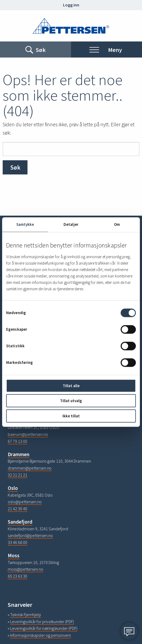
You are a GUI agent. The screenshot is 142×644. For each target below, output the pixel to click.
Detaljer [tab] (71, 224)
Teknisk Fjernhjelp (26, 615)
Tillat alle (71, 386)
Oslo (13, 488)
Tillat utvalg (71, 401)
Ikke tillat (71, 416)
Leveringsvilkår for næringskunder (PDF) (44, 628)
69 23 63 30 (17, 576)
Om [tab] (117, 224)
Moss (14, 555)
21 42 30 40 (17, 509)
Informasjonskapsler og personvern (41, 635)
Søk (15, 167)
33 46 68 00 (17, 542)
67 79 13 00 (17, 441)
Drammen (19, 454)
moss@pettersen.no (25, 569)
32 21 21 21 (17, 475)
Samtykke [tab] (25, 224)
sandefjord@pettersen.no (30, 535)
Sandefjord (20, 522)
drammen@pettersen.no (30, 468)
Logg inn (71, 5)
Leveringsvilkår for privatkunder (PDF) (42, 622)
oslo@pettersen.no (25, 502)
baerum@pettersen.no (28, 434)
